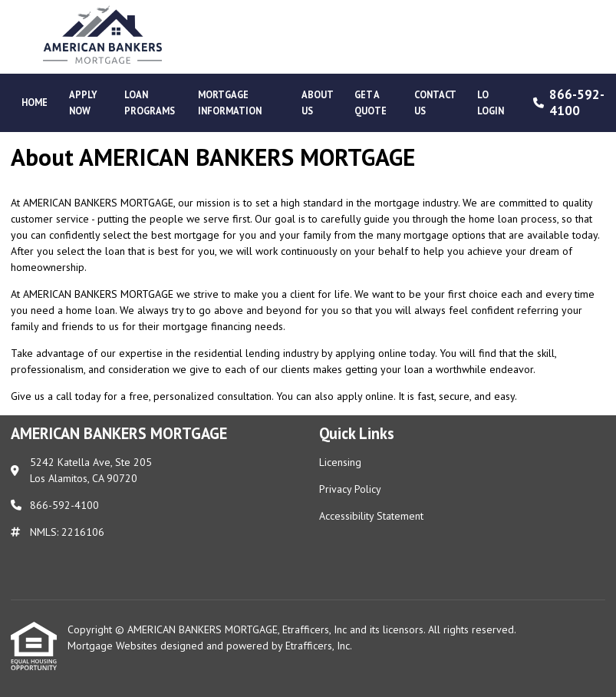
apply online (365, 396)
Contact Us (435, 102)
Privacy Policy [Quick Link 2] (350, 489)
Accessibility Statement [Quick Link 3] (371, 516)
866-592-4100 (567, 102)
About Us (317, 102)
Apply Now (83, 102)
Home (35, 102)
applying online (371, 353)
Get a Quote (371, 102)
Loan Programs (150, 102)
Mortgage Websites (114, 646)
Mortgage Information (230, 102)
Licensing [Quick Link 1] (340, 462)
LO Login (491, 102)
